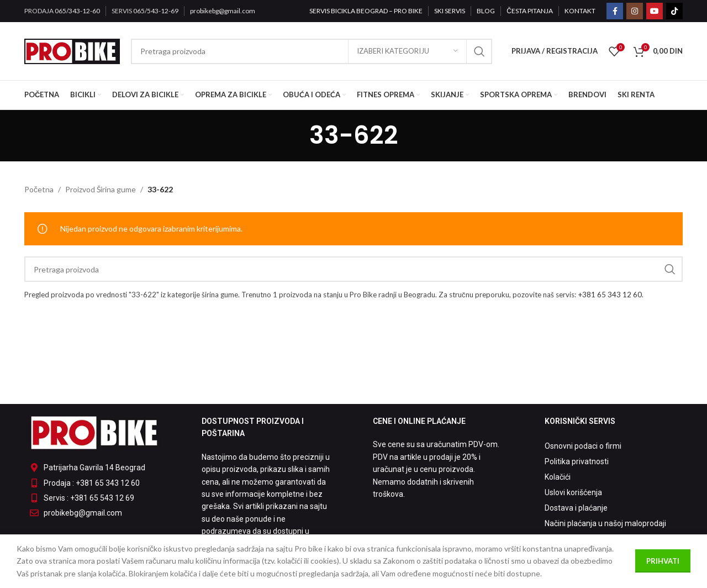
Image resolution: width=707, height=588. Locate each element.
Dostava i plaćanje (576, 508)
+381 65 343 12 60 (610, 295)
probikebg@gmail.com (223, 11)
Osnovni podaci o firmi (583, 446)
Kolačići (558, 477)
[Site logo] (72, 50)
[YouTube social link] (655, 11)
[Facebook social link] (615, 11)
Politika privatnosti (577, 461)
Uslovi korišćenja (573, 492)
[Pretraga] (312, 51)
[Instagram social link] (635, 11)
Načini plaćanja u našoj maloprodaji (605, 523)
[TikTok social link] (674, 11)
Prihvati (663, 561)
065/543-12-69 (156, 11)
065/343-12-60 (77, 11)
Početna (39, 189)
